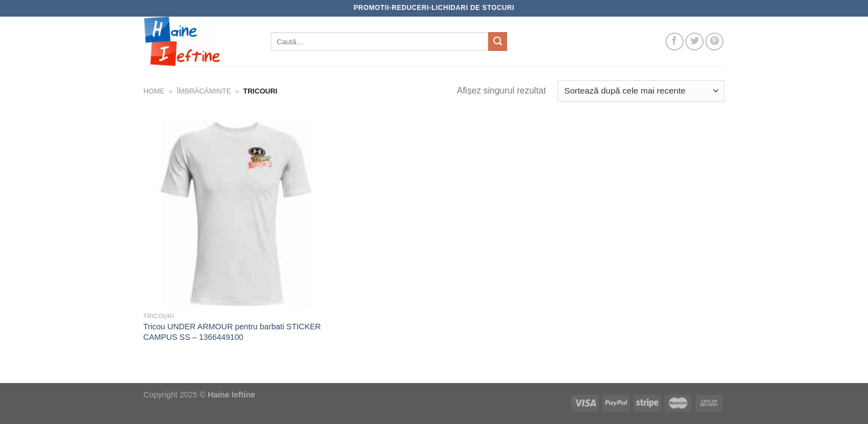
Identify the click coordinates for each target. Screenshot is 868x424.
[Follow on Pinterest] (714, 42)
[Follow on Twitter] (694, 42)
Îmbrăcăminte (204, 91)
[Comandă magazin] (641, 91)
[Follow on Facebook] (675, 42)
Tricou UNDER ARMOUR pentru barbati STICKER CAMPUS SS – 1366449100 (232, 332)
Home (154, 91)
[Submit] (498, 42)
